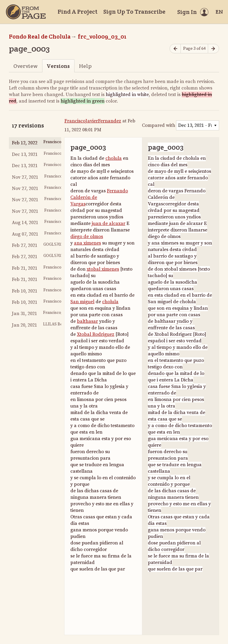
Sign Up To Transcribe (134, 12)
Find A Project (77, 12)
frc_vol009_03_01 (102, 36)
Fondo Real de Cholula (40, 36)
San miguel (82, 302)
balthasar (87, 321)
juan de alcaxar (109, 223)
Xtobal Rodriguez (96, 334)
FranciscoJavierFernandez (93, 121)
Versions (58, 66)
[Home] (26, 12)
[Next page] (213, 49)
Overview (25, 66)
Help (85, 66)
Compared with (159, 125)
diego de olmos (87, 236)
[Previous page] (175, 49)
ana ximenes (87, 243)
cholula (114, 158)
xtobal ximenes (103, 269)
